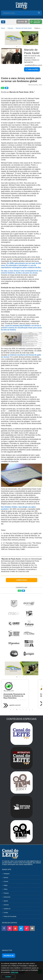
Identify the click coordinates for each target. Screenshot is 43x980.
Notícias (6, 878)
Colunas (10, 28)
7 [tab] (29, 710)
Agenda (6, 901)
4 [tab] (26, 47)
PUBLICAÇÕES (32, 69)
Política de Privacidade (10, 916)
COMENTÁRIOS (21, 580)
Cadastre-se (7, 909)
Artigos (5, 885)
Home (3, 28)
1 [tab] (17, 47)
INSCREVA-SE (9, 956)
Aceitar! (8, 977)
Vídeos (5, 889)
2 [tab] (20, 47)
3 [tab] (23, 47)
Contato (6, 913)
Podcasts (6, 893)
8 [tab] (33, 710)
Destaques (7, 874)
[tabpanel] (22, 38)
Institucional (7, 897)
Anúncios (6, 905)
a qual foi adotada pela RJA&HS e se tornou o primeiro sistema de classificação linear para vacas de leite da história (21, 328)
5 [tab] (23, 710)
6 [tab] (26, 710)
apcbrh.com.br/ (17, 705)
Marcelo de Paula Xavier (24, 28)
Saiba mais (14, 972)
